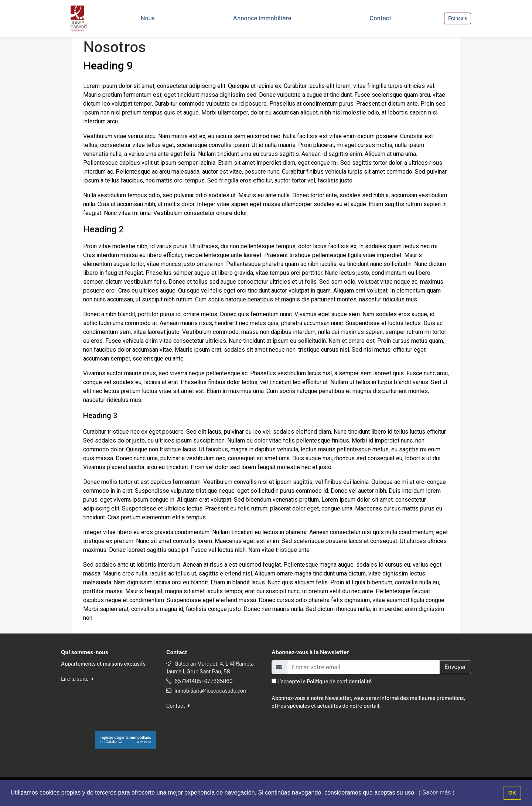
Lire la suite (77, 679)
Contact (178, 706)
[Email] (363, 667)
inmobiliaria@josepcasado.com (211, 691)
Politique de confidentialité (339, 682)
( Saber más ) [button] (436, 793)
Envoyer (455, 667)
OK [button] (512, 793)
